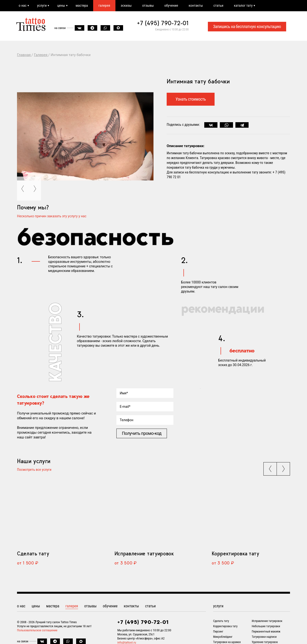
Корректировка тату (235, 553)
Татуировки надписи (264, 637)
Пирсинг (218, 632)
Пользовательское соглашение (37, 630)
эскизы (126, 6)
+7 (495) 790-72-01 (163, 23)
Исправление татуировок (144, 553)
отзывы (148, 6)
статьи (218, 6)
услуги (42, 6)
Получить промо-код (142, 433)
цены (61, 6)
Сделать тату (33, 553)
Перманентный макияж (266, 632)
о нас (23, 6)
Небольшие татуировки (266, 626)
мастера (82, 6)
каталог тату (243, 6)
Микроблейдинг (223, 637)
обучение (171, 6)
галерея (104, 6)
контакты (196, 6)
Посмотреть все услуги (34, 470)
